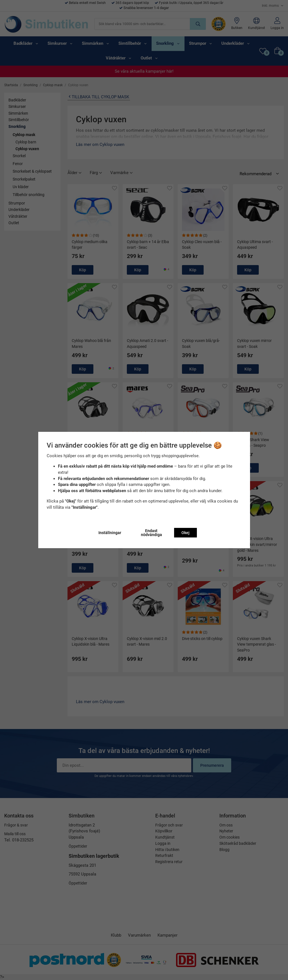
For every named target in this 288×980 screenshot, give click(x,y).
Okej (185, 533)
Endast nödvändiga (151, 533)
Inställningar (110, 533)
